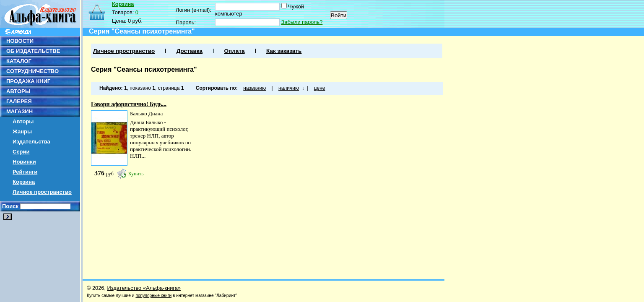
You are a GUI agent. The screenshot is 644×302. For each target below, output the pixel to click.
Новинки (24, 162)
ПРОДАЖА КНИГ (28, 81)
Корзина (24, 182)
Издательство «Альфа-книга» (144, 288)
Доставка (190, 51)
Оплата (234, 51)
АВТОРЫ (18, 91)
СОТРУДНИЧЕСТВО (32, 71)
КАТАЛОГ (19, 61)
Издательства (31, 142)
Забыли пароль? (302, 22)
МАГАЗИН (19, 111)
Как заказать (284, 51)
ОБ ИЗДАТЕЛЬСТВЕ (33, 51)
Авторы (23, 121)
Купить (136, 174)
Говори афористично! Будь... (129, 104)
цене (320, 88)
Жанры (22, 131)
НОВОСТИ (20, 41)
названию (254, 88)
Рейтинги (25, 172)
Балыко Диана (146, 113)
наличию (289, 88)
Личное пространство (42, 192)
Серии (21, 152)
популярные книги (153, 295)
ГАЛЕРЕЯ (19, 101)
